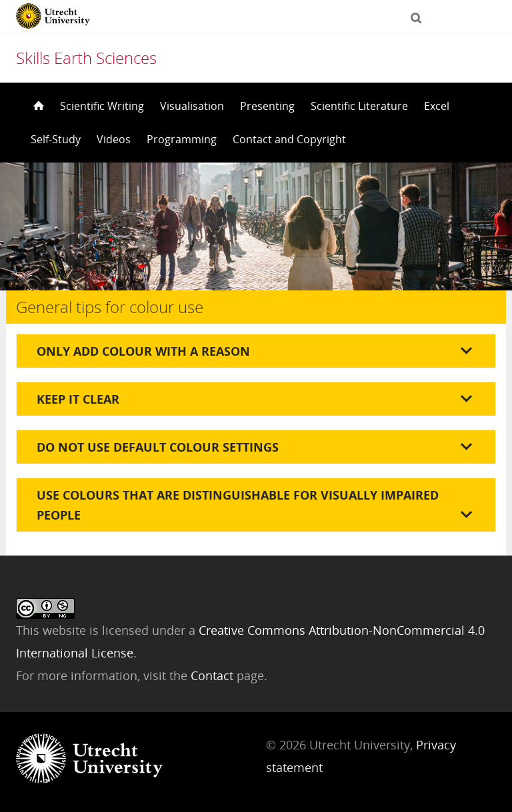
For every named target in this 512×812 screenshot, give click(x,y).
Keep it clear (78, 399)
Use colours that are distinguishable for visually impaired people (238, 505)
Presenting (267, 106)
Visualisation (192, 106)
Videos (114, 139)
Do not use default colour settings (158, 447)
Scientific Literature (359, 106)
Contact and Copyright (289, 139)
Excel (437, 106)
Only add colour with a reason (143, 351)
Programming (182, 139)
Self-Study (56, 139)
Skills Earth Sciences (86, 58)
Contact (214, 675)
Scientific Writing (102, 106)
